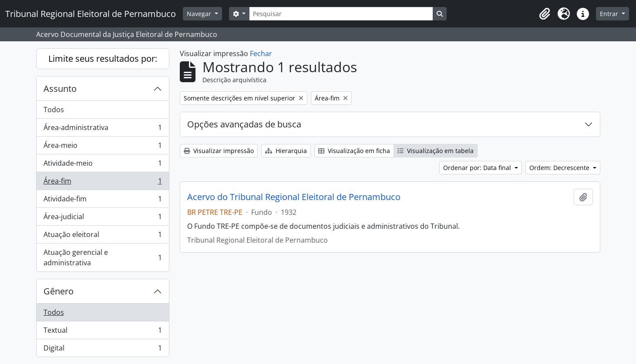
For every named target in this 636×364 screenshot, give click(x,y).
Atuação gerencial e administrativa (103, 257)
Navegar (200, 14)
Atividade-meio (103, 165)
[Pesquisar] (341, 14)
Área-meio (103, 147)
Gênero (59, 291)
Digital (103, 350)
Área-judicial (103, 219)
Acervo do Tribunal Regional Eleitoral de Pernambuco (294, 197)
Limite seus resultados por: (103, 58)
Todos (54, 110)
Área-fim (103, 183)
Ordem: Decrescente (560, 168)
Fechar (261, 53)
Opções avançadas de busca (244, 124)
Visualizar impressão (219, 151)
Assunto (60, 88)
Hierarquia (286, 151)
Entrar (610, 14)
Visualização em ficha (354, 151)
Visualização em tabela (436, 151)
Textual (103, 332)
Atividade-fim (103, 201)
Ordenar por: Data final (478, 168)
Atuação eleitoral (103, 236)
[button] (545, 14)
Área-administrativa (103, 129)
